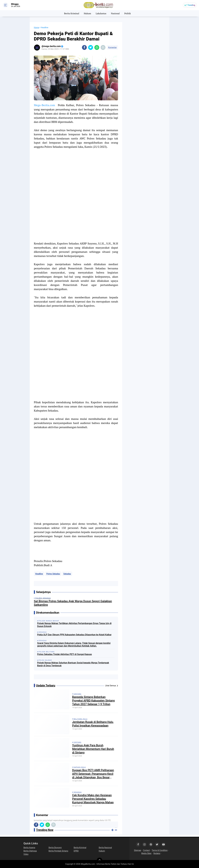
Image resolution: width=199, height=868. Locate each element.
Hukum (87, 13)
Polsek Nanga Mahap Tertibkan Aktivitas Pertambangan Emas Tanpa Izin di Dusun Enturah (74, 625)
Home (36, 28)
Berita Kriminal (72, 13)
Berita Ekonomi (55, 848)
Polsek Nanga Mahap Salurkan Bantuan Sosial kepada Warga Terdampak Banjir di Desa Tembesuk (73, 664)
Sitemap (137, 850)
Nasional (115, 13)
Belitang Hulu (81, 719)
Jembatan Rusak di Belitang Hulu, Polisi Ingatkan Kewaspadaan (93, 724)
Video (26, 854)
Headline (39, 574)
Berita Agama (29, 848)
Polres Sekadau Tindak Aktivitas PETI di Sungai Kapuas (65, 654)
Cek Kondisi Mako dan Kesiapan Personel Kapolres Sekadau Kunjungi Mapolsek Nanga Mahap (93, 799)
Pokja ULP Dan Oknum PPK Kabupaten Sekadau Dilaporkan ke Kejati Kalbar (74, 635)
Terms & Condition (160, 850)
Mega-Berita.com (44, 105)
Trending (191, 5)
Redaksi (157, 853)
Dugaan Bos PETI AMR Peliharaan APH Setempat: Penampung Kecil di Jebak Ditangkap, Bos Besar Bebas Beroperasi (93, 774)
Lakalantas (101, 13)
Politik (128, 13)
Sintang (78, 694)
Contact (146, 850)
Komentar (112, 47)
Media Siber (146, 853)
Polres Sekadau (53, 574)
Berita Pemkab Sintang (58, 851)
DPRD (76, 851)
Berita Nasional (105, 848)
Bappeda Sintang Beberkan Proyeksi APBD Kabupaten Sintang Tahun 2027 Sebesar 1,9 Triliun (93, 701)
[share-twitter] (91, 47)
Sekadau (67, 574)
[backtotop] (99, 860)
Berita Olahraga (30, 851)
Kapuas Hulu (80, 767)
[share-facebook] (84, 47)
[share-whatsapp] (97, 47)
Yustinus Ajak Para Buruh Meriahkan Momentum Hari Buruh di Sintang (93, 749)
